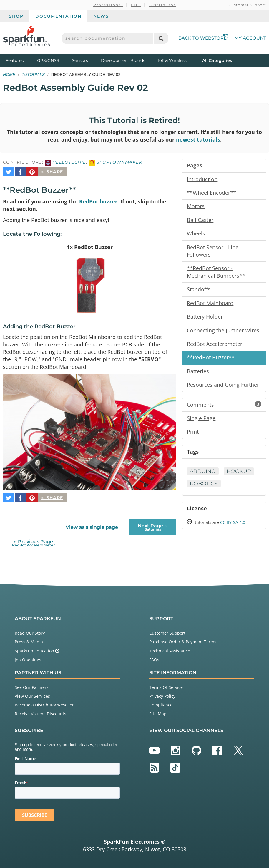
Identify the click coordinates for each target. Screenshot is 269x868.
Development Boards (123, 60)
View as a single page (92, 524)
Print (193, 436)
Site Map (158, 711)
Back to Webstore (203, 38)
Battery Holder (205, 319)
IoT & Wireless (172, 60)
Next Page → (152, 524)
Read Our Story (30, 630)
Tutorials (33, 75)
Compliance (161, 702)
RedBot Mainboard (210, 305)
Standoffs (199, 292)
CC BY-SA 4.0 (233, 527)
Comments (224, 408)
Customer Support (247, 5)
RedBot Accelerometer (215, 347)
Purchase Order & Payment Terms (183, 639)
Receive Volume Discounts (40, 711)
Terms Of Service (166, 684)
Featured (20, 60)
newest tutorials (198, 140)
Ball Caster (200, 221)
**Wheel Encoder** (211, 194)
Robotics (204, 488)
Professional (108, 5)
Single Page (201, 422)
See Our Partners (32, 684)
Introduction (202, 180)
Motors (196, 207)
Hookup (240, 475)
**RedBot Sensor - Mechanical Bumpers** (216, 274)
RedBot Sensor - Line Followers (213, 253)
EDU (136, 5)
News (101, 16)
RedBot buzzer (98, 199)
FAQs (154, 657)
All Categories (217, 60)
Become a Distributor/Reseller (44, 702)
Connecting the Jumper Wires (223, 333)
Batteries (198, 374)
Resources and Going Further (223, 388)
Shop (16, 16)
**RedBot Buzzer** (211, 361)
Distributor (163, 5)
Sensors (80, 60)
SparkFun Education (37, 648)
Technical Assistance (170, 648)
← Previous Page (33, 540)
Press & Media (29, 639)
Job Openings (28, 657)
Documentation (58, 16)
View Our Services (32, 693)
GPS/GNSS (48, 60)
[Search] (161, 38)
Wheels (196, 235)
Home (9, 75)
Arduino (203, 475)
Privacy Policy (162, 693)
